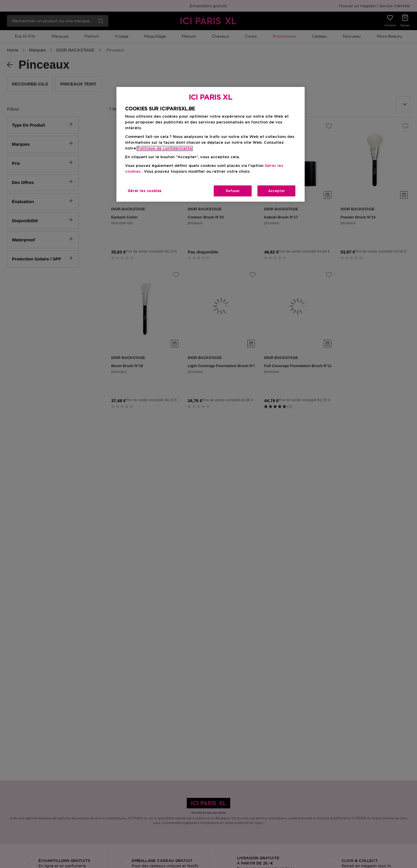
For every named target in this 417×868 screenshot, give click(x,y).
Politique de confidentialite (165, 148)
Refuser (233, 191)
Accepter (277, 191)
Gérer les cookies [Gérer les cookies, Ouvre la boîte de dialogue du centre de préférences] (145, 191)
